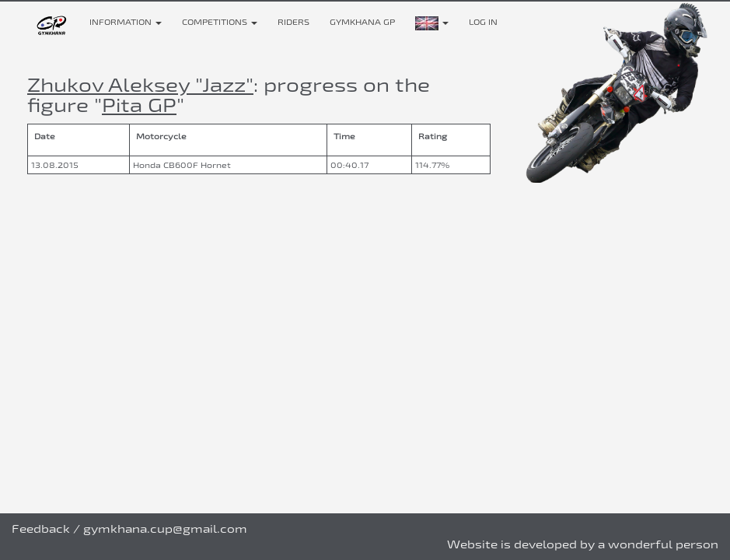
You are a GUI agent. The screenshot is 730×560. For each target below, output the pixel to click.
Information (126, 22)
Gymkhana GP (362, 22)
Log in (483, 22)
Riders (293, 22)
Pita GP (139, 105)
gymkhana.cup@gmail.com (165, 528)
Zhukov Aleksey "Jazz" (140, 84)
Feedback (41, 528)
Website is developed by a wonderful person (583, 544)
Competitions (220, 22)
